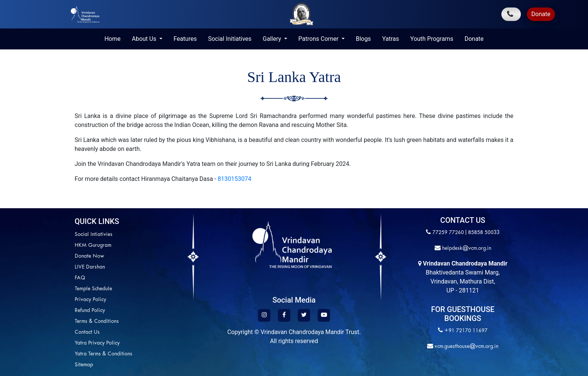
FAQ (80, 278)
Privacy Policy (90, 300)
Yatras (391, 39)
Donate (541, 14)
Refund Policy (90, 311)
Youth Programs (432, 39)
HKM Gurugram (93, 245)
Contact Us (87, 332)
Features (185, 39)
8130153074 (234, 179)
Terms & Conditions (97, 322)
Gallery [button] (273, 39)
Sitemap (84, 365)
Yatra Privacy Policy (97, 343)
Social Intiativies (94, 235)
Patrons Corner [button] (319, 39)
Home (112, 39)
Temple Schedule (93, 289)
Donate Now (89, 256)
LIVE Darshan (90, 267)
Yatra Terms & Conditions (103, 354)
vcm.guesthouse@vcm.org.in (466, 347)
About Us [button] (145, 39)
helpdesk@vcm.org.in (466, 248)
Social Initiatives (230, 39)
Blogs (363, 39)
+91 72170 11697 (466, 331)
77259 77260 (448, 233)
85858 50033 (484, 233)
